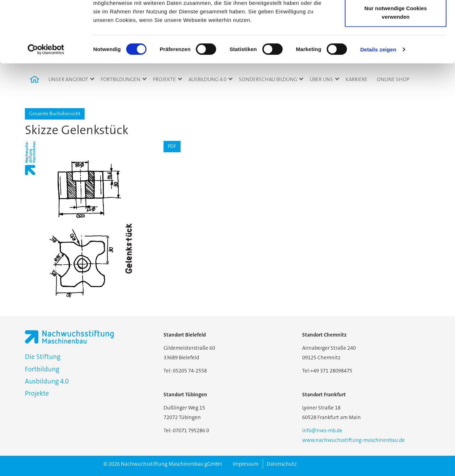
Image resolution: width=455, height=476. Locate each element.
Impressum (246, 464)
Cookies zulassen (396, 19)
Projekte (37, 393)
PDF (172, 146)
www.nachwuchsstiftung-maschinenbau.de (354, 440)
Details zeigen (378, 107)
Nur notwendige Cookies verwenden (396, 70)
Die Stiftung (43, 357)
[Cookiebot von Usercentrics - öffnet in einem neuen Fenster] (46, 107)
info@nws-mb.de (322, 430)
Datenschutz (282, 464)
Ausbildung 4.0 (47, 381)
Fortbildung (42, 369)
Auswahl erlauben (396, 42)
